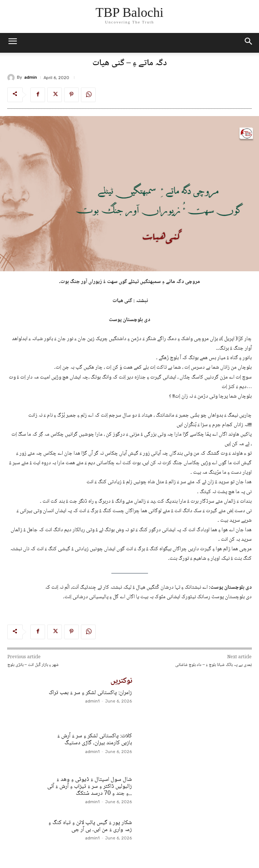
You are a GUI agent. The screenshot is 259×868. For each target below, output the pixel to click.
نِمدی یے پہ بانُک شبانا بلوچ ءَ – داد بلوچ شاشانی (213, 665)
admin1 (92, 701)
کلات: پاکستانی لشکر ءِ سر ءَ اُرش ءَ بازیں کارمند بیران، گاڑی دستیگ (95, 740)
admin (31, 77)
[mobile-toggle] (12, 43)
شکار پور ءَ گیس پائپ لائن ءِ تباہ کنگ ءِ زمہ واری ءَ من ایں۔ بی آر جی (90, 826)
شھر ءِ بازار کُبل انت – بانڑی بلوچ (33, 665)
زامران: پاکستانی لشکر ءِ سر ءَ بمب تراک (90, 693)
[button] (249, 43)
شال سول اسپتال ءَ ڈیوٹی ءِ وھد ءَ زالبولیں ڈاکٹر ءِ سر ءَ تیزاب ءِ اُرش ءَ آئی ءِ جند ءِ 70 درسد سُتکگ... (90, 787)
